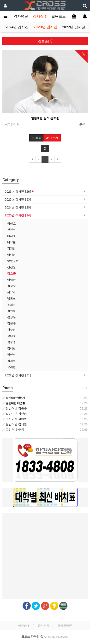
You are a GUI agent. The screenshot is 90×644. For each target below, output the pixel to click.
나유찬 (12, 242)
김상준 (12, 286)
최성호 (12, 223)
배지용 (12, 236)
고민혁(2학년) (13, 429)
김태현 (12, 348)
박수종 (12, 342)
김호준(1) (45, 41)
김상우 (12, 317)
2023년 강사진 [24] (18, 215)
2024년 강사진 (17, 27)
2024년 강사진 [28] (18, 207)
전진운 (12, 267)
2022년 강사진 (74, 27)
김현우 (12, 323)
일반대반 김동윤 (15, 408)
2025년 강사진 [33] (18, 199)
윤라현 (12, 367)
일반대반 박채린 (15, 419)
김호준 (12, 273)
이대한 (12, 279)
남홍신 (12, 298)
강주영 (12, 329)
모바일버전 (65, 625)
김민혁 (12, 311)
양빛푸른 (13, 261)
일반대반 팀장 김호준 (45, 118)
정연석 (12, 354)
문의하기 (44, 625)
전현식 (12, 230)
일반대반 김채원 (15, 424)
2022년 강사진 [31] (18, 375)
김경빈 (12, 248)
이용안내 (24, 625)
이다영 (12, 255)
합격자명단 (19, 16)
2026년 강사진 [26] (19, 191)
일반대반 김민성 (15, 414)
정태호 (12, 336)
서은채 (12, 292)
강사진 (40, 16)
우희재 (12, 304)
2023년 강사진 (45, 27)
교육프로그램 (62, 16)
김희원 (12, 361)
